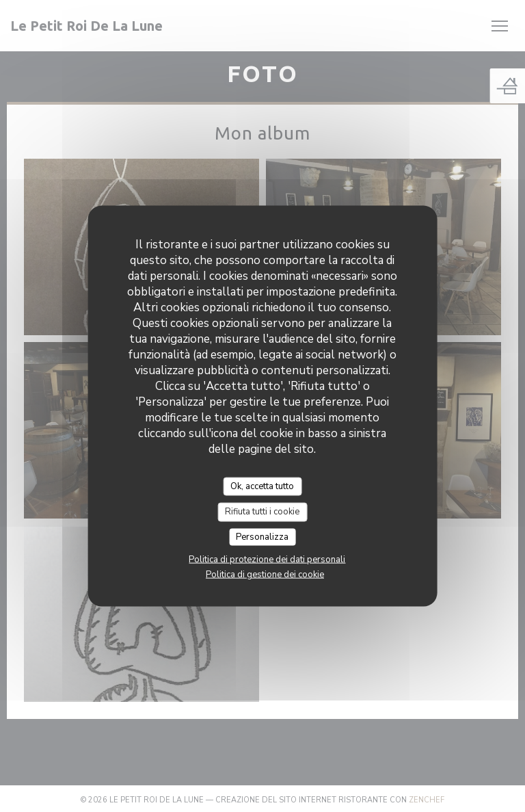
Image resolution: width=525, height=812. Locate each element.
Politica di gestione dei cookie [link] (265, 575)
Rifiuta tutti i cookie (262, 512)
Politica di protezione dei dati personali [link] (267, 560)
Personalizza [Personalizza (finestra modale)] (262, 536)
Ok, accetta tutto (262, 486)
